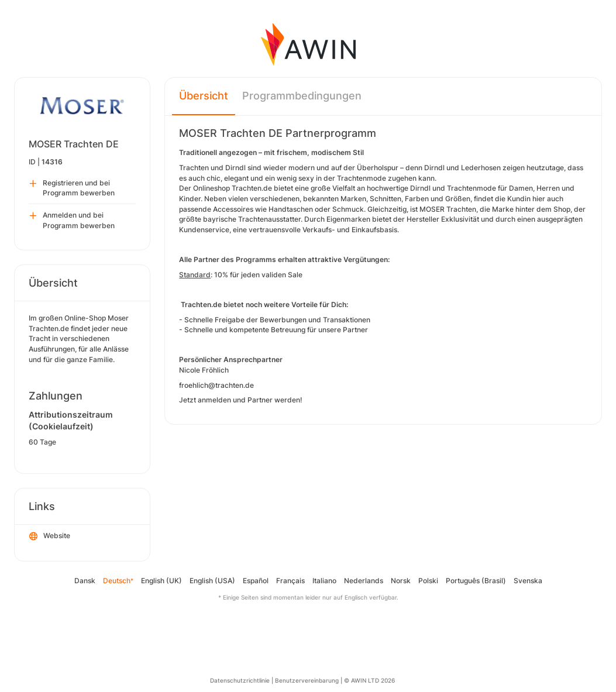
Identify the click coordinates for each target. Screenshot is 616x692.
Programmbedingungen (302, 96)
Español (256, 581)
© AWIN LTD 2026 (369, 680)
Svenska (528, 581)
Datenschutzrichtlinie (240, 680)
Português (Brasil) (476, 581)
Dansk (85, 581)
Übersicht (204, 96)
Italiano (324, 581)
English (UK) (161, 581)
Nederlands (364, 581)
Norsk (401, 581)
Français (290, 581)
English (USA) (212, 581)
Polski (428, 581)
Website (50, 536)
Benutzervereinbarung (307, 680)
